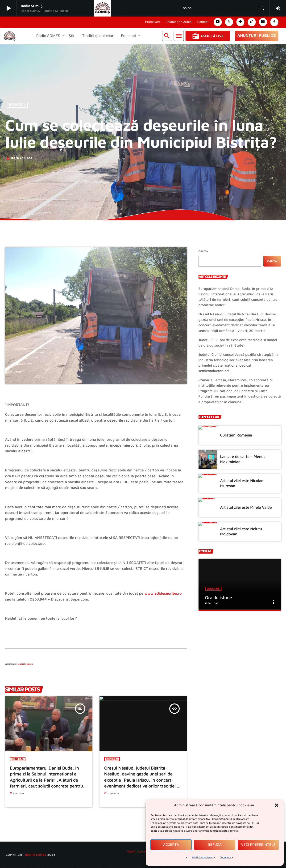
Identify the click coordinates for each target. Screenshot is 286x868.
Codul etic (226, 857)
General (17, 105)
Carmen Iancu (26, 664)
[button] (277, 805)
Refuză (215, 845)
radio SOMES (35, 855)
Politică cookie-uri (203, 857)
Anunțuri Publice (257, 36)
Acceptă (171, 845)
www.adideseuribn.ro (163, 593)
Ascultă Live (208, 36)
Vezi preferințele (258, 845)
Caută (203, 251)
